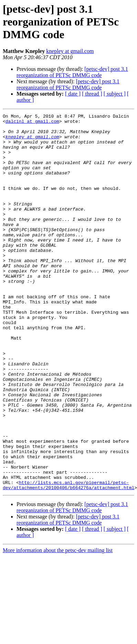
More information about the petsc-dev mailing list (58, 626)
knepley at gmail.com (70, 51)
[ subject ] (115, 94)
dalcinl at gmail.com (32, 123)
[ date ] (73, 94)
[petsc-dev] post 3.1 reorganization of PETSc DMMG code (72, 72)
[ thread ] (92, 94)
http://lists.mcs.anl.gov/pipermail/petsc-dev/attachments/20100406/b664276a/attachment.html (68, 560)
